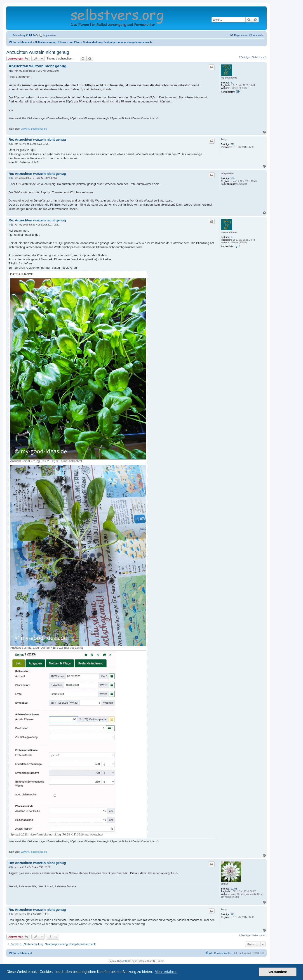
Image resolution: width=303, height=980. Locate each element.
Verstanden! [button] (278, 972)
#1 (10, 71)
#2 (10, 144)
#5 (10, 867)
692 (233, 144)
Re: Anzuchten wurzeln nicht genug (37, 139)
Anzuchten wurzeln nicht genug (38, 52)
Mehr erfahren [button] (166, 972)
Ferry (224, 139)
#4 (10, 225)
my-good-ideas (229, 78)
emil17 (224, 884)
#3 (10, 178)
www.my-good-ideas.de (34, 129)
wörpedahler (228, 174)
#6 (10, 914)
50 (232, 83)
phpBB (125, 961)
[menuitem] (33, 35)
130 (233, 179)
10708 (234, 889)
